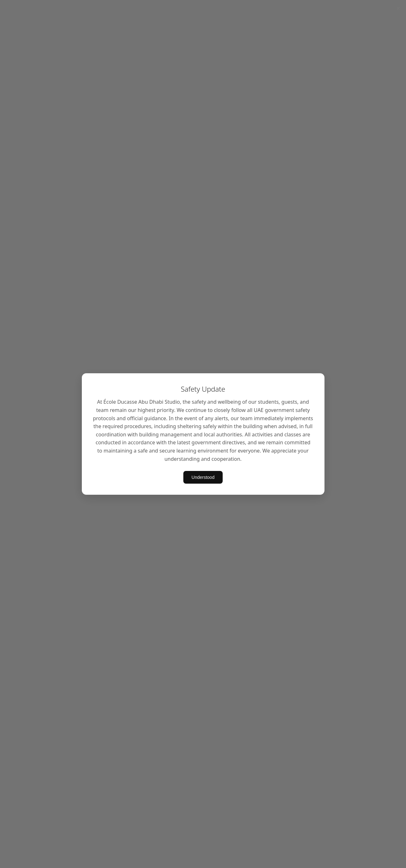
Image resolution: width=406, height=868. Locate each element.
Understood (203, 477)
